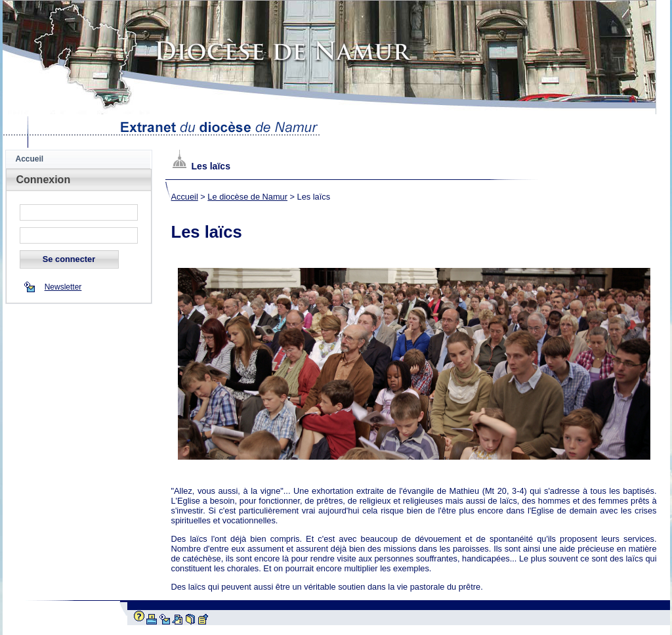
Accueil (30, 159)
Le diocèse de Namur (247, 197)
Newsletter (63, 287)
